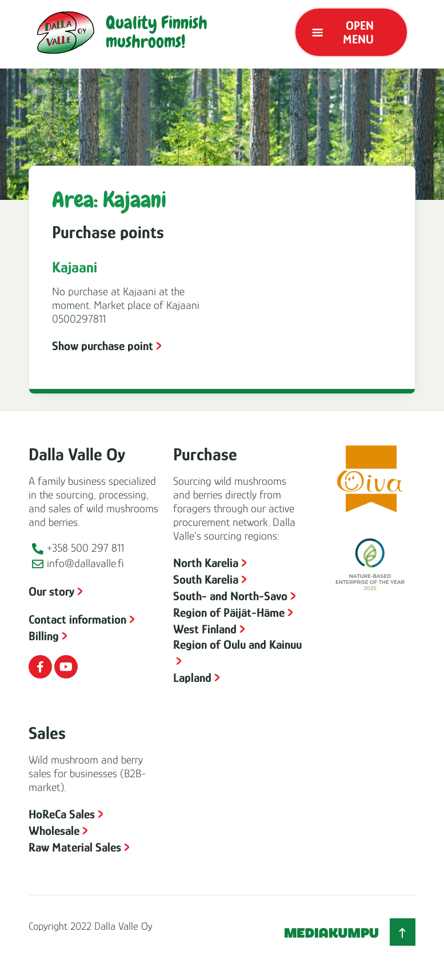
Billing (44, 636)
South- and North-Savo (230, 596)
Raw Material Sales (75, 847)
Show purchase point (103, 346)
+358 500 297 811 (85, 548)
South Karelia (206, 579)
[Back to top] (403, 932)
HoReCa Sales (62, 814)
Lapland (192, 678)
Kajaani (75, 267)
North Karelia (206, 563)
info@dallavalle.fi (85, 563)
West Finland (205, 629)
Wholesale (54, 831)
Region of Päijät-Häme (229, 612)
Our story (51, 591)
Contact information (77, 619)
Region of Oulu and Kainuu (237, 644)
